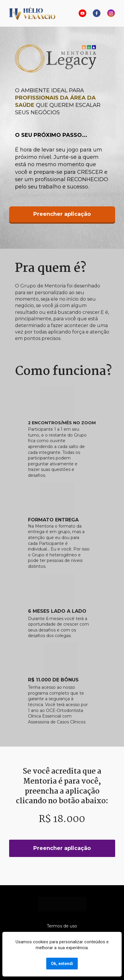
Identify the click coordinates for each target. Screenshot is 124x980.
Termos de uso (62, 926)
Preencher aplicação (62, 214)
